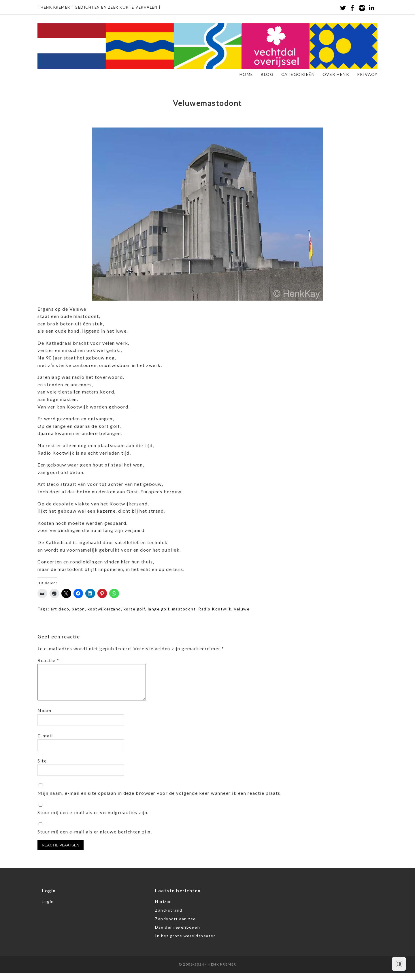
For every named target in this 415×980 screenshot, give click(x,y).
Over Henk (336, 74)
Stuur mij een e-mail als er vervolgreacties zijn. (93, 819)
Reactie (48, 660)
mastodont (184, 609)
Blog (267, 74)
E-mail (45, 742)
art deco (60, 609)
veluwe (242, 609)
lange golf (159, 609)
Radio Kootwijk (215, 609)
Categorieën (298, 74)
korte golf (134, 609)
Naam (44, 717)
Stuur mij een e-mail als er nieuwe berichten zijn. (95, 838)
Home (246, 74)
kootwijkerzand (104, 609)
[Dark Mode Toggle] (399, 964)
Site (42, 768)
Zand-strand (169, 917)
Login (48, 908)
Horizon (164, 908)
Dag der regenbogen (178, 934)
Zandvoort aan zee (176, 926)
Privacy (367, 74)
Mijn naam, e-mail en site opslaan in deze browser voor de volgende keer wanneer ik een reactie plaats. (160, 800)
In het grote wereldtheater (185, 943)
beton (78, 609)
